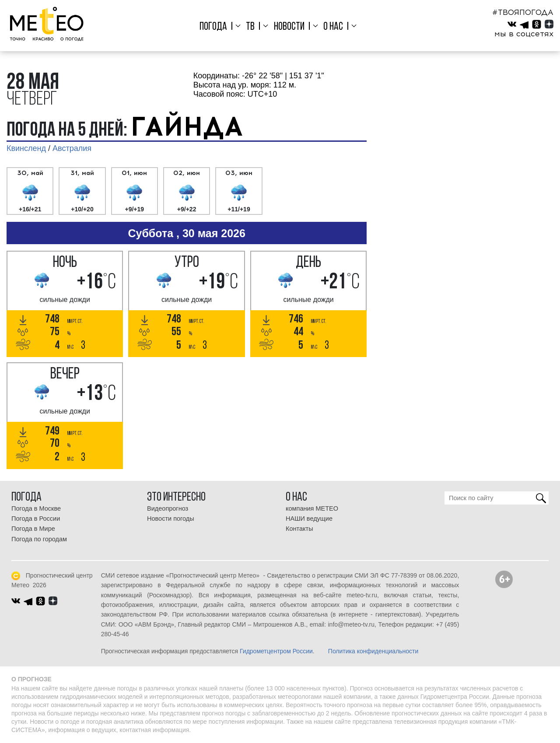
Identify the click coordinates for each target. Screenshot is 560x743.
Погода (213, 27)
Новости (289, 27)
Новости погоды (171, 519)
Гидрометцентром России (276, 651)
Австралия (72, 148)
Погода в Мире (33, 529)
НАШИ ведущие (309, 519)
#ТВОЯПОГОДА (523, 12)
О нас (333, 27)
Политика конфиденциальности (373, 651)
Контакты (299, 529)
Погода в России (36, 519)
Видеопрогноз (168, 508)
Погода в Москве (36, 508)
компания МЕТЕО (312, 508)
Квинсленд (26, 148)
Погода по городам (39, 539)
